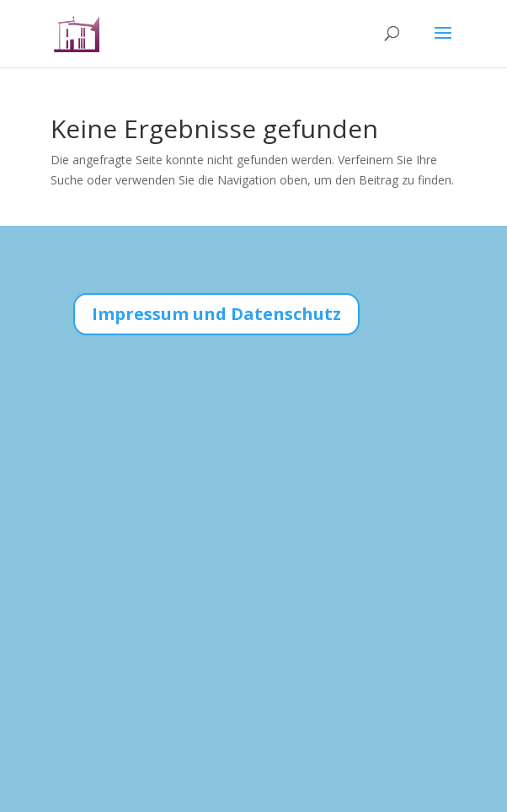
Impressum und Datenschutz (216, 314)
